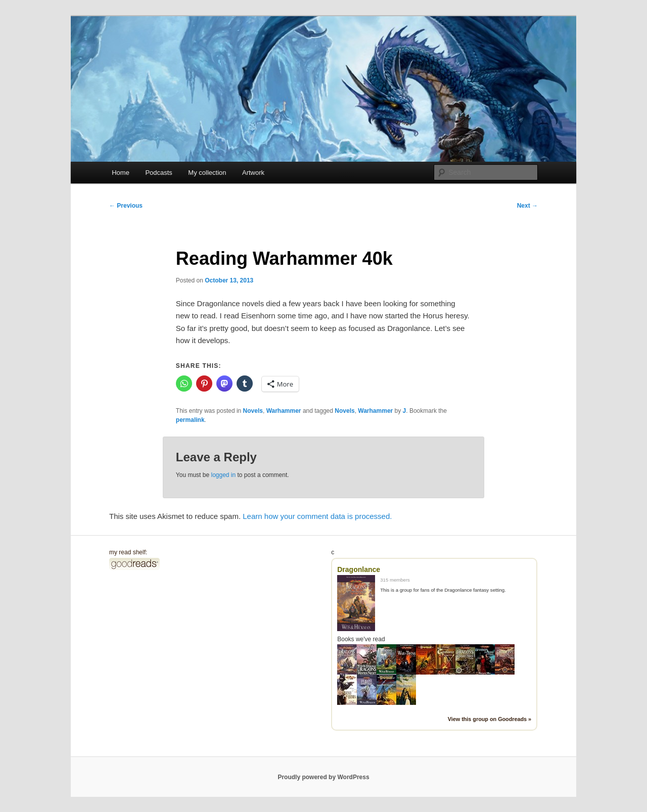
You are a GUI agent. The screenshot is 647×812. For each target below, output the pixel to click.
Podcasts (158, 173)
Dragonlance (359, 569)
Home (121, 173)
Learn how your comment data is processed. (317, 516)
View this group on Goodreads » (490, 719)
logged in (223, 475)
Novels (253, 411)
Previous (126, 206)
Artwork (253, 173)
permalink (190, 420)
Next (527, 206)
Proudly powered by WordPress (323, 777)
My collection (207, 173)
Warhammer (284, 411)
